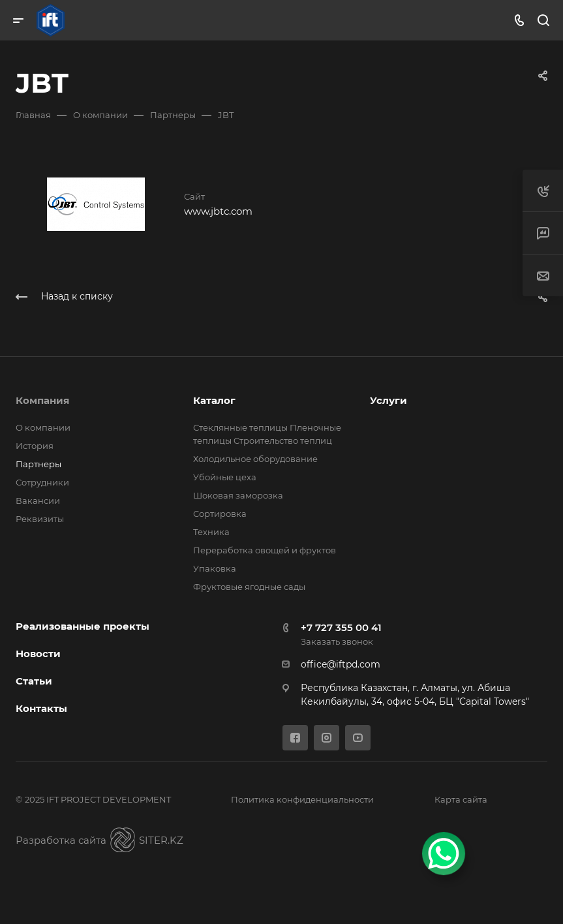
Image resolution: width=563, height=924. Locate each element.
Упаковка (215, 568)
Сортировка (220, 514)
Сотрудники (42, 482)
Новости (38, 654)
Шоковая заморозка (238, 495)
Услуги (388, 400)
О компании (43, 427)
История (35, 446)
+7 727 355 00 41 (341, 627)
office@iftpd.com (341, 664)
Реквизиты (40, 519)
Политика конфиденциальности (302, 799)
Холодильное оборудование (255, 459)
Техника (211, 532)
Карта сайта (461, 799)
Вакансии (38, 501)
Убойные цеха (225, 477)
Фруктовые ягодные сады (249, 587)
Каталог (214, 400)
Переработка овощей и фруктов (265, 550)
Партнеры (38, 464)
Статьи (34, 681)
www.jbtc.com (218, 211)
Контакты (41, 708)
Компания (42, 400)
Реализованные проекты (83, 626)
